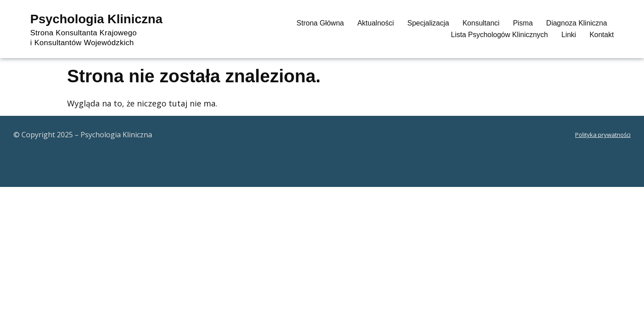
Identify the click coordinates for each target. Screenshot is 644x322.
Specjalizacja (428, 23)
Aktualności (376, 23)
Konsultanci (481, 23)
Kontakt (602, 35)
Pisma (523, 23)
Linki (569, 35)
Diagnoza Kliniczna (576, 23)
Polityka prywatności (603, 135)
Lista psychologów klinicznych (499, 35)
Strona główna (320, 23)
